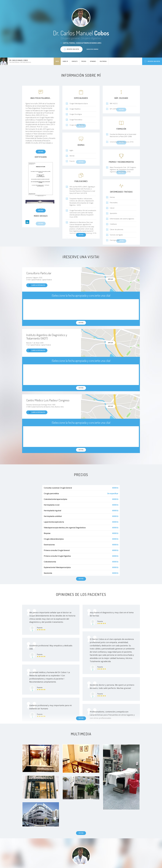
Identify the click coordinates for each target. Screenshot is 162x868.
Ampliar (110, 279)
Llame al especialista (37, 285)
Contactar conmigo (92, 49)
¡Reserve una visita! (152, 61)
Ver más (41, 151)
